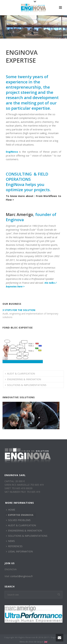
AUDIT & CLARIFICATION (20, 374)
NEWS (10, 541)
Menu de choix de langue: (33, 642)
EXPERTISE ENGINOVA (20, 515)
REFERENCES (14, 546)
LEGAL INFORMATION (19, 551)
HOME (11, 510)
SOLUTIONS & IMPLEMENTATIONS (26, 385)
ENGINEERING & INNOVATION (23, 379)
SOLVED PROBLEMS (18, 520)
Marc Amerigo (19, 214)
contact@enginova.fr (21, 576)
